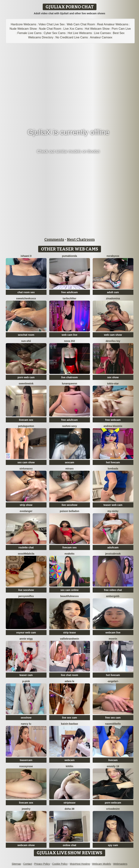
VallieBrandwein (69, 639)
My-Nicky (113, 511)
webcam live (113, 633)
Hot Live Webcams (80, 33)
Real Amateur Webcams (113, 24)
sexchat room (26, 335)
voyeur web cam (26, 633)
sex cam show (26, 462)
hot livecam (113, 462)
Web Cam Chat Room (81, 24)
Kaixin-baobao (69, 724)
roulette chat (26, 547)
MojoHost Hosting (80, 864)
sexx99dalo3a (26, 554)
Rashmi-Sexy (69, 426)
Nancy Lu (26, 724)
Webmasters (120, 864)
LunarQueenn (69, 384)
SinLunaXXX (26, 469)
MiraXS (69, 469)
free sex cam (113, 718)
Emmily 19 (113, 766)
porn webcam (113, 803)
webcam (69, 760)
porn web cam (26, 377)
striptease (69, 803)
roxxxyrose (26, 766)
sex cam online (69, 590)
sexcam (69, 462)
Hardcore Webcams (24, 24)
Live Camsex (102, 33)
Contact (28, 864)
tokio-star (113, 384)
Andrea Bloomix (113, 426)
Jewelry (26, 809)
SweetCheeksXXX (26, 298)
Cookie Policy (60, 864)
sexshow (26, 718)
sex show (113, 377)
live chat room (70, 675)
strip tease (69, 633)
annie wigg (26, 639)
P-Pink (26, 681)
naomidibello (113, 724)
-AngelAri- (113, 681)
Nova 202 (69, 341)
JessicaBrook (113, 554)
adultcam (113, 547)
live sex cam (70, 718)
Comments (54, 239)
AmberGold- (113, 596)
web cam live (69, 335)
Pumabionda (69, 256)
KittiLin (69, 766)
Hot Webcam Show (97, 29)
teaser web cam (113, 505)
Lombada (113, 469)
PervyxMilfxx (26, 596)
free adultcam (69, 292)
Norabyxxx (113, 256)
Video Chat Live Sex (51, 24)
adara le (70, 681)
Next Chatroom (81, 239)
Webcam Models (102, 864)
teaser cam (26, 675)
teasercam (26, 760)
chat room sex (26, 292)
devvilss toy (113, 341)
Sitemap (16, 864)
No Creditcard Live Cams (72, 37)
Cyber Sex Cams (55, 33)
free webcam (113, 420)
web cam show (113, 335)
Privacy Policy (42, 864)
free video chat (113, 590)
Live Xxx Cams (73, 29)
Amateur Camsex (101, 37)
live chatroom (69, 377)
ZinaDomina (113, 298)
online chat (69, 845)
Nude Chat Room (50, 29)
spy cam (113, 845)
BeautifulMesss (69, 596)
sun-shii (26, 341)
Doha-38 (69, 809)
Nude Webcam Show (23, 29)
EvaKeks (70, 554)
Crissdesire (113, 809)
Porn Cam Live (121, 29)
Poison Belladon (69, 511)
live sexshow (69, 505)
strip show (26, 505)
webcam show (26, 845)
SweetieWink (26, 384)
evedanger (26, 511)
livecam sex (26, 420)
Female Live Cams (29, 33)
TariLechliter (69, 298)
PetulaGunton (26, 426)
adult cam (113, 292)
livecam (113, 760)
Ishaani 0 (26, 256)
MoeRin (113, 639)
